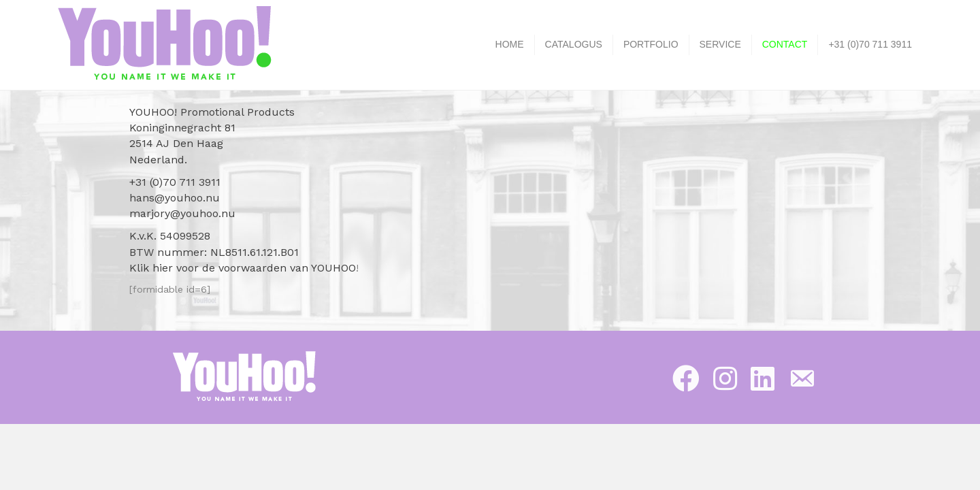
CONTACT (785, 44)
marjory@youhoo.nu (182, 213)
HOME (510, 44)
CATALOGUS (574, 44)
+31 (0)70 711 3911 (870, 44)
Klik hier (151, 268)
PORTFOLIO (651, 44)
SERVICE (720, 44)
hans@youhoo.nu (175, 198)
